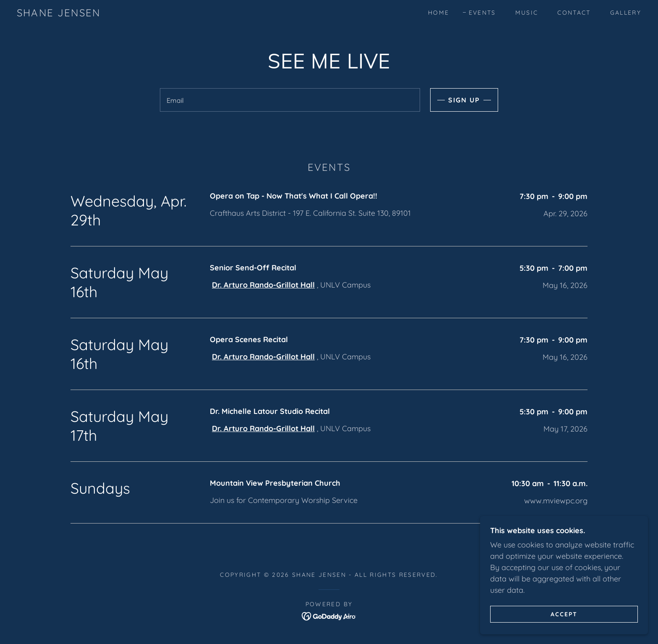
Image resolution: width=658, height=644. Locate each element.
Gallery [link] (626, 13)
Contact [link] (574, 13)
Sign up (464, 100)
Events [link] (482, 13)
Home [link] (439, 13)
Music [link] (527, 13)
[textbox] (290, 100)
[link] (59, 14)
